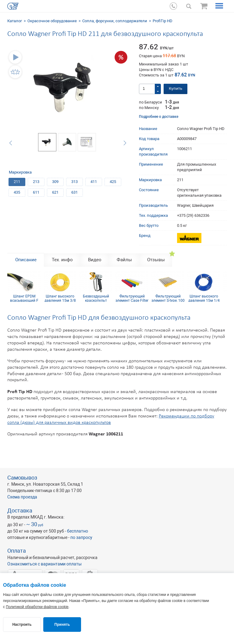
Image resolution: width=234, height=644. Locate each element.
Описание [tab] (26, 260)
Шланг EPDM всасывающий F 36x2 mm (24, 298)
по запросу (81, 537)
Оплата (17, 551)
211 (17, 182)
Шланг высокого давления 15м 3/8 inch (60, 298)
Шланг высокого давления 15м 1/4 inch (204, 298)
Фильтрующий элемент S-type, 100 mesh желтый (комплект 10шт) (168, 298)
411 (94, 182)
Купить (175, 89)
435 (17, 192)
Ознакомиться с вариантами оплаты (44, 564)
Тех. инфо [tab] (62, 260)
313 (74, 182)
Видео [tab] (95, 260)
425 (113, 182)
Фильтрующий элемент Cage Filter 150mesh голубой (132, 298)
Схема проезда (22, 497)
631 (74, 192)
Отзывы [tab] (156, 260)
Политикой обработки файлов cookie (37, 607)
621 (55, 192)
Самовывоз (22, 478)
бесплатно (78, 531)
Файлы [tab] (124, 260)
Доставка (20, 510)
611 (36, 192)
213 (36, 182)
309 (55, 182)
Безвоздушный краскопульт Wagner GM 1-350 (96, 298)
